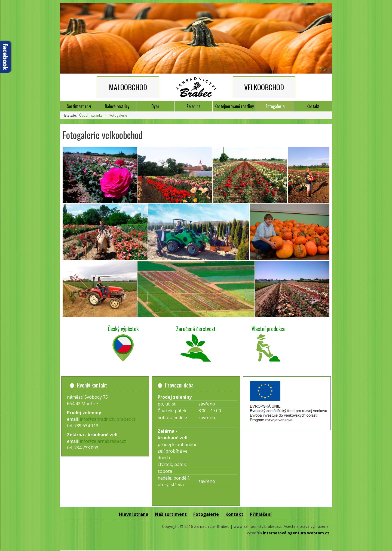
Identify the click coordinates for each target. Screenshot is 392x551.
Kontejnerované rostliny (234, 106)
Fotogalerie (275, 106)
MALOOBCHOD (128, 87)
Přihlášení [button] (261, 514)
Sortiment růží (79, 106)
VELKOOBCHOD (264, 87)
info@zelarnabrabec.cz (103, 441)
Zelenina (193, 106)
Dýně (155, 106)
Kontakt (313, 106)
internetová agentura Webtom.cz (296, 533)
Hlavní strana (134, 514)
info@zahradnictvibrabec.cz (108, 419)
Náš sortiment (171, 514)
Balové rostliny (117, 106)
